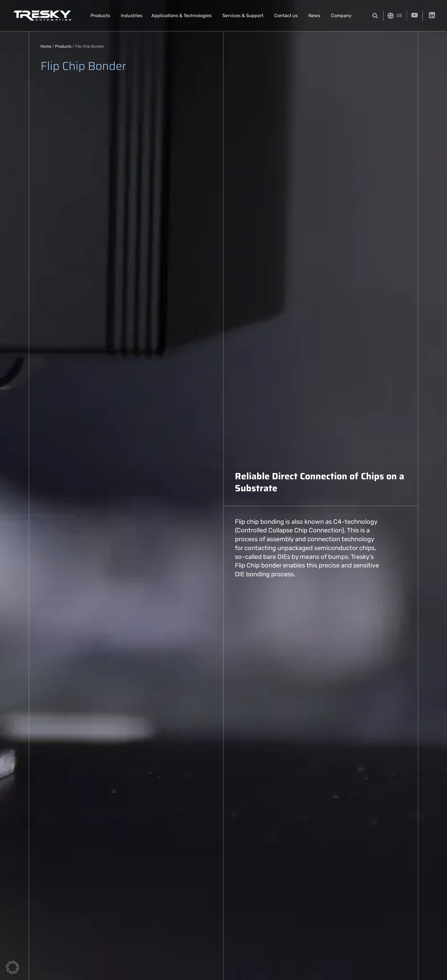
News (314, 16)
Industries (132, 16)
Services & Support (243, 16)
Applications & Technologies (181, 16)
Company (341, 16)
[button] (375, 16)
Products (100, 16)
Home (46, 46)
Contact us (286, 16)
